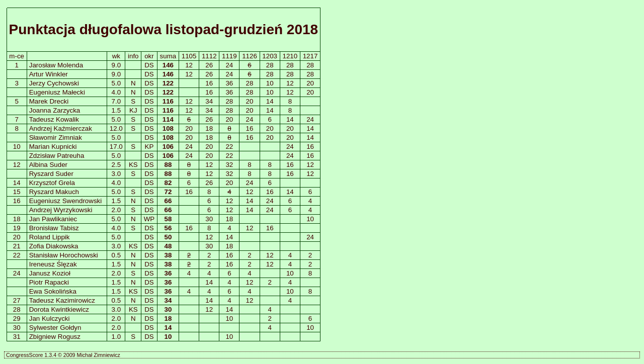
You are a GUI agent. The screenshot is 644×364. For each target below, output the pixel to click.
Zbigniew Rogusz (55, 337)
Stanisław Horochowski (64, 255)
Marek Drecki (49, 101)
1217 (310, 56)
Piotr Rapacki (49, 282)
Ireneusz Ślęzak (53, 264)
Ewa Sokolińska (53, 291)
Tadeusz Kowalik (54, 119)
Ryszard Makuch (54, 192)
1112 (209, 56)
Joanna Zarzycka (55, 110)
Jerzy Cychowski (54, 83)
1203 (270, 56)
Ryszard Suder (51, 174)
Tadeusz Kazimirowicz (62, 300)
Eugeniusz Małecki (57, 92)
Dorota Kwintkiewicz (59, 309)
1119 (229, 56)
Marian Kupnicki (53, 147)
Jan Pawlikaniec (53, 219)
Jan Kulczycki (50, 319)
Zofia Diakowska (54, 246)
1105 (189, 56)
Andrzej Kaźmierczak (61, 128)
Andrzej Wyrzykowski (61, 210)
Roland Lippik (50, 237)
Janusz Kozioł (50, 273)
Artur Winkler (49, 74)
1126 (250, 56)
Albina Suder (48, 165)
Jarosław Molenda (56, 65)
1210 (290, 56)
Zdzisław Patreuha (57, 156)
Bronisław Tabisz (54, 228)
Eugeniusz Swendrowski (65, 201)
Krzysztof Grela (52, 183)
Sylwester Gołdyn (55, 328)
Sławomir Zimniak (56, 138)
